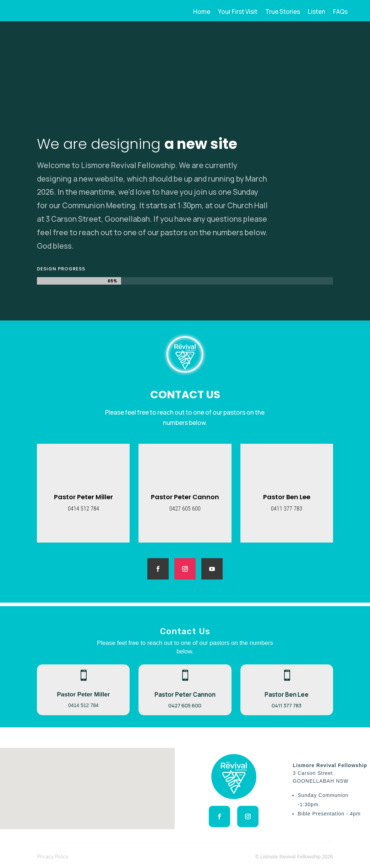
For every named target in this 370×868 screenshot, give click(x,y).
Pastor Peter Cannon (185, 497)
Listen (317, 12)
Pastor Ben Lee (287, 497)
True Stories (283, 12)
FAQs (340, 12)
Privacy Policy (53, 857)
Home (202, 12)
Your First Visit (238, 12)
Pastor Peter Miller (83, 497)
